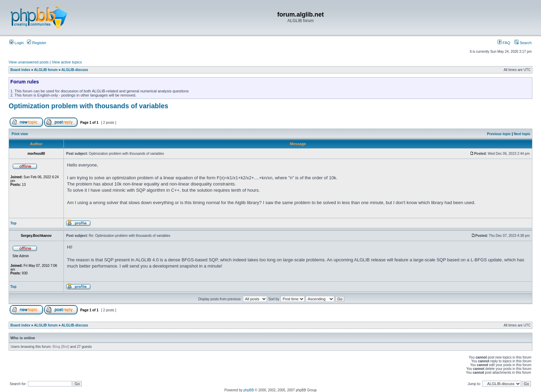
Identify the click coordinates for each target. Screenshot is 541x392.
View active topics (67, 62)
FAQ (504, 43)
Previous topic (499, 134)
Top (13, 223)
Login (17, 43)
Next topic (522, 134)
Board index (20, 70)
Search (523, 43)
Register (37, 43)
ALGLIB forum (46, 70)
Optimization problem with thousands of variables (88, 106)
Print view (20, 134)
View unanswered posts (29, 62)
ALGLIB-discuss (75, 70)
